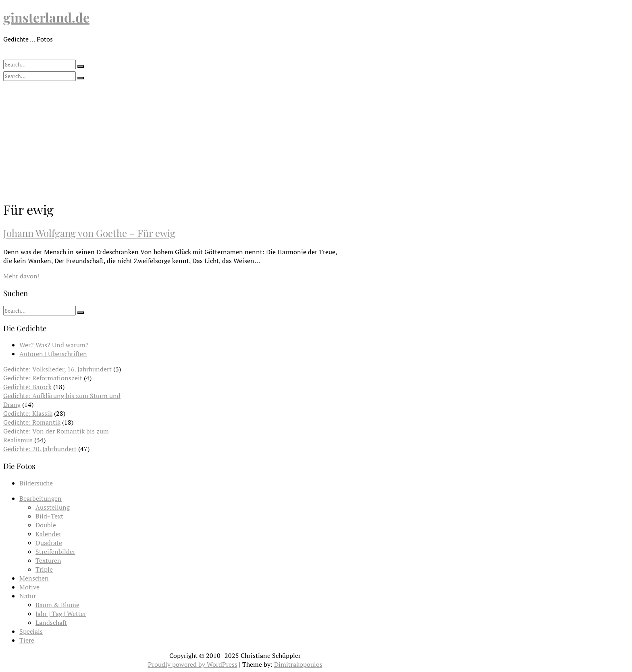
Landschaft (51, 622)
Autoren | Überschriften (53, 354)
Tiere (27, 640)
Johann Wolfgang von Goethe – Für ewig (89, 233)
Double (46, 525)
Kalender (48, 534)
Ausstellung (53, 507)
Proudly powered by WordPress (193, 664)
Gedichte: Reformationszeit (43, 378)
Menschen (34, 578)
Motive (29, 587)
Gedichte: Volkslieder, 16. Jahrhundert (57, 369)
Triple (44, 569)
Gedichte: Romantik (32, 422)
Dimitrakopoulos (298, 664)
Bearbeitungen (41, 498)
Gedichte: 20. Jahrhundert (40, 449)
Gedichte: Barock (27, 387)
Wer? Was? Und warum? (54, 345)
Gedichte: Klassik (28, 413)
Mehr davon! (21, 276)
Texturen (48, 560)
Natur (28, 596)
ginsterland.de (46, 17)
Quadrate (49, 543)
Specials (31, 631)
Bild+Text (49, 516)
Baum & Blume (57, 605)
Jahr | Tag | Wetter (61, 614)
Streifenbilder (55, 552)
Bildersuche (36, 483)
